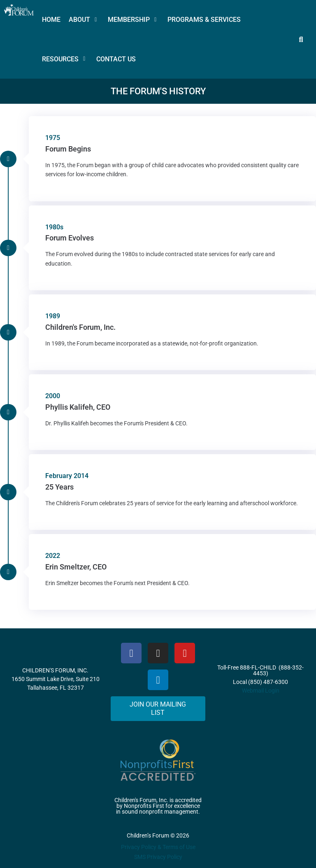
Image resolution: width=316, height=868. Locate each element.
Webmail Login (261, 691)
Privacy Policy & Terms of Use (158, 847)
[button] (84, 20)
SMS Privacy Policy (158, 857)
